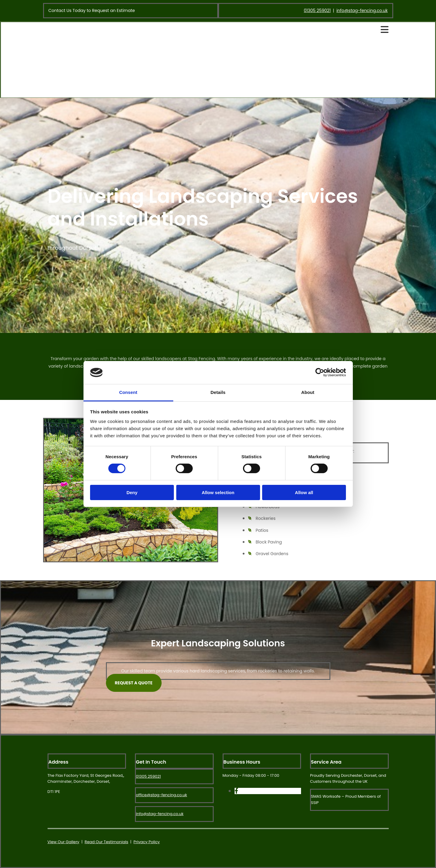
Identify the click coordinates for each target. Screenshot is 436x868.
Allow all (304, 492)
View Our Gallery (64, 842)
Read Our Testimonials (107, 842)
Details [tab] (218, 392)
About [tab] (308, 392)
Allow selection (218, 492)
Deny (132, 492)
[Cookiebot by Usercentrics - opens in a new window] (320, 372)
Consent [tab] (128, 392)
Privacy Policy (147, 842)
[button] (134, 683)
